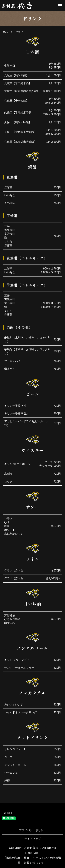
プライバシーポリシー (33, 830)
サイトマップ (33, 839)
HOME (5, 32)
